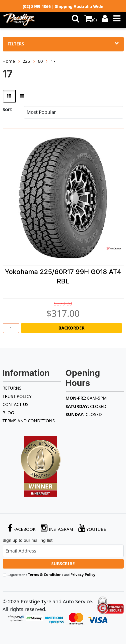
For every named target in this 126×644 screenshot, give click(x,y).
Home (9, 61)
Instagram (57, 528)
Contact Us (16, 404)
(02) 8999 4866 (37, 7)
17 (53, 61)
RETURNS (12, 388)
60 (40, 61)
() (90, 20)
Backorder (71, 328)
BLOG (8, 413)
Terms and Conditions (29, 421)
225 (26, 61)
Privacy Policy (83, 574)
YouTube (92, 528)
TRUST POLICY (17, 396)
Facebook (22, 528)
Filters (63, 44)
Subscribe (63, 564)
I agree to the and (52, 574)
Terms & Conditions (46, 574)
